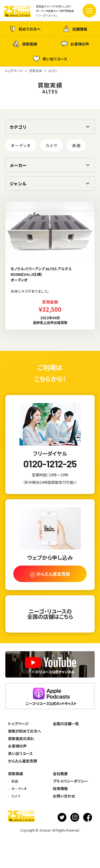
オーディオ (21, 145)
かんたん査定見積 (23, 761)
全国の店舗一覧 (66, 724)
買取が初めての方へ (25, 731)
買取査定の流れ (21, 738)
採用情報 (60, 788)
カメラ (52, 145)
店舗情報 (75, 29)
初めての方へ (25, 29)
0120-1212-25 (50, 464)
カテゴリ (18, 127)
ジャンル (18, 184)
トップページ (18, 724)
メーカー (18, 165)
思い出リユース (50, 59)
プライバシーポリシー (70, 781)
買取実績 (25, 44)
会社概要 (60, 774)
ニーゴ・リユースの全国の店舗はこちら (50, 614)
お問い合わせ (64, 796)
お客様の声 (75, 44)
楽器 (76, 145)
